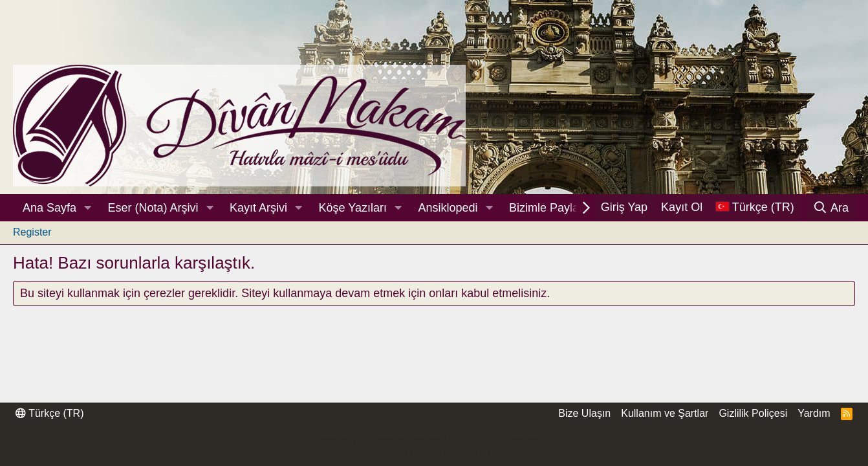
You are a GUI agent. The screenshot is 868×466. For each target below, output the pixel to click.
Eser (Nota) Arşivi (153, 208)
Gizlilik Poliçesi (753, 413)
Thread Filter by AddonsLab (434, 452)
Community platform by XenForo (434, 440)
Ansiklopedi (448, 208)
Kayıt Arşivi (258, 208)
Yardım (814, 413)
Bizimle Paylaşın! (553, 208)
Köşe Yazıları (353, 208)
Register (32, 232)
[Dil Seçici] (755, 207)
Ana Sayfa (49, 208)
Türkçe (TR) (49, 413)
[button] (88, 208)
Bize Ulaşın (584, 413)
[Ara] (831, 208)
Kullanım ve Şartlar (665, 413)
